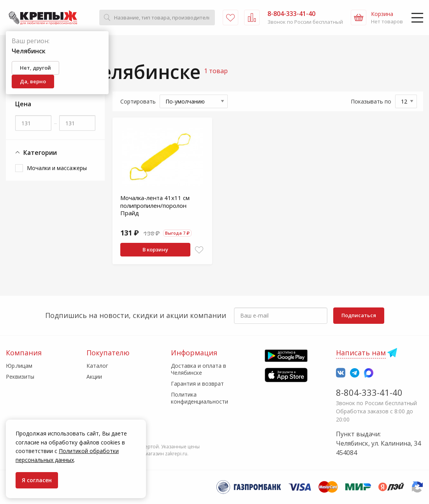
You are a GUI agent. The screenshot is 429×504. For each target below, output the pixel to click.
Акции (94, 377)
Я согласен (37, 480)
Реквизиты (20, 377)
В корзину (155, 249)
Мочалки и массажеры (57, 168)
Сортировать (138, 101)
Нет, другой (35, 68)
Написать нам (361, 353)
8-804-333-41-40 (369, 392)
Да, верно (33, 81)
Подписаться (359, 315)
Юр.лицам (19, 366)
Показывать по (371, 101)
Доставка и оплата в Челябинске (199, 369)
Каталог (97, 366)
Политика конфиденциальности (200, 398)
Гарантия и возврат (197, 384)
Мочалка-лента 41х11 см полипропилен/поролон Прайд (155, 205)
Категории (36, 153)
